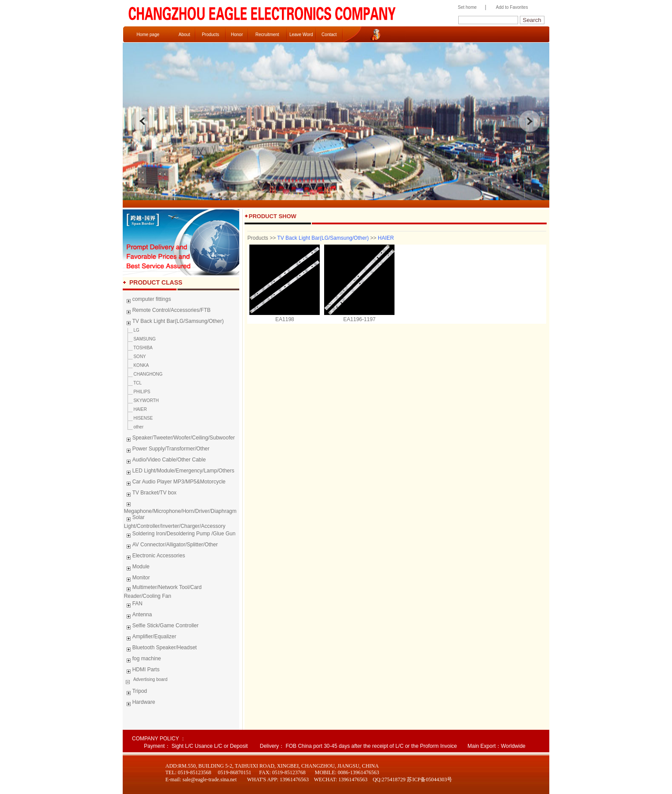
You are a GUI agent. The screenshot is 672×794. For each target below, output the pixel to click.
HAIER (135, 409)
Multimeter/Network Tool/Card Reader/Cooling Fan (163, 592)
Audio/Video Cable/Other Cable (165, 461)
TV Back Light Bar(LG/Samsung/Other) (174, 322)
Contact (329, 35)
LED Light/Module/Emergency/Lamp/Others (179, 472)
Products (210, 35)
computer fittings (148, 300)
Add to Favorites (512, 7)
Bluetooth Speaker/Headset (161, 649)
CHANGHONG (143, 374)
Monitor (137, 579)
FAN (133, 605)
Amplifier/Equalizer (150, 638)
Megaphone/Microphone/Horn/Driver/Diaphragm (180, 507)
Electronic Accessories (155, 557)
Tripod (136, 692)
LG (132, 330)
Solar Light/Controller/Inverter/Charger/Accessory (175, 522)
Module (137, 568)
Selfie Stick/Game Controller (161, 627)
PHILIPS (137, 392)
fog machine (142, 660)
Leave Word (301, 35)
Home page (148, 35)
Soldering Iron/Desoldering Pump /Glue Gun (180, 535)
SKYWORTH (141, 401)
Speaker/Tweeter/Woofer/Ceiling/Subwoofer (179, 439)
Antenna (138, 616)
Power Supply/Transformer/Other (167, 450)
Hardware (140, 703)
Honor (237, 35)
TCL (133, 383)
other (134, 427)
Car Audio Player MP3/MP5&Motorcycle (175, 483)
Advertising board (150, 679)
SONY (135, 357)
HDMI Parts (142, 671)
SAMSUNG (140, 339)
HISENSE (139, 418)
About (184, 35)
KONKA (137, 365)
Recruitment (267, 35)
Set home (465, 7)
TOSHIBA (138, 348)
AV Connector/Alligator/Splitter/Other (171, 546)
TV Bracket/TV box (150, 494)
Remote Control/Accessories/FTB (167, 311)
